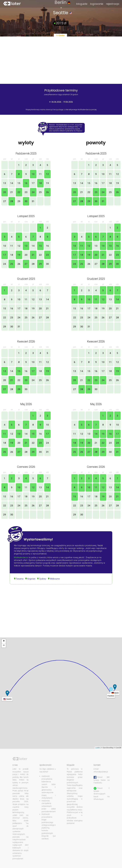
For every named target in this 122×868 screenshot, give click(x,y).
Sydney (43, 579)
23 (26, 192)
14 (12, 183)
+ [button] (4, 641)
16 (26, 183)
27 (5, 201)
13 (5, 183)
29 (19, 201)
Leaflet (98, 748)
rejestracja (113, 4)
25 (40, 192)
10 (33, 174)
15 (19, 183)
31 (33, 201)
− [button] (4, 645)
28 (12, 201)
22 (19, 192)
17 (33, 183)
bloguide (82, 4)
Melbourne (55, 579)
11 (40, 174)
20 (5, 192)
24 (33, 192)
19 (47, 183)
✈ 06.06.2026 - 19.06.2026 (61, 102)
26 (47, 192)
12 (47, 174)
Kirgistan (31, 579)
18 (40, 183)
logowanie (97, 4)
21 (12, 192)
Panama (20, 579)
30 (26, 201)
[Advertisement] (61, 614)
